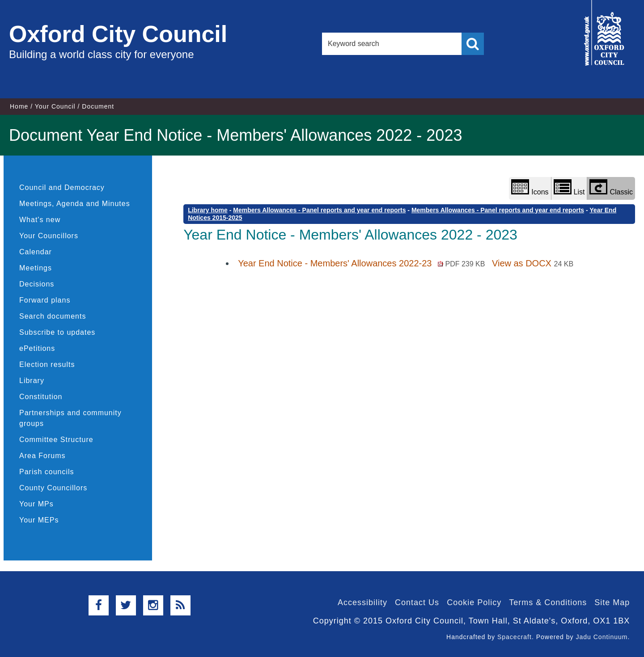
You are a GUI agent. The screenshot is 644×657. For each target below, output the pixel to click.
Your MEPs (39, 520)
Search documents (53, 316)
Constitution (41, 397)
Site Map (612, 602)
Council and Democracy (62, 187)
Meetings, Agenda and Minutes (75, 204)
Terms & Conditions (548, 602)
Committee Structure (56, 440)
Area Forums (42, 456)
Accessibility (362, 602)
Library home (208, 210)
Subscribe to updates (57, 332)
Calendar (36, 252)
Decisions (37, 284)
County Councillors (53, 488)
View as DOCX (533, 263)
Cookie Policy (474, 602)
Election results (47, 364)
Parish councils (47, 472)
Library (32, 381)
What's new (40, 220)
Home (19, 106)
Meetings (36, 268)
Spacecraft (515, 637)
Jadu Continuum (602, 637)
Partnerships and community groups (70, 418)
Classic (611, 187)
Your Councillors (49, 236)
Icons (530, 187)
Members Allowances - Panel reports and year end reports (319, 210)
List (569, 187)
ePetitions (37, 348)
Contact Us (417, 602)
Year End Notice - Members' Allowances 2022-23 (363, 263)
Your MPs (36, 504)
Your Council (55, 106)
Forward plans (45, 300)
